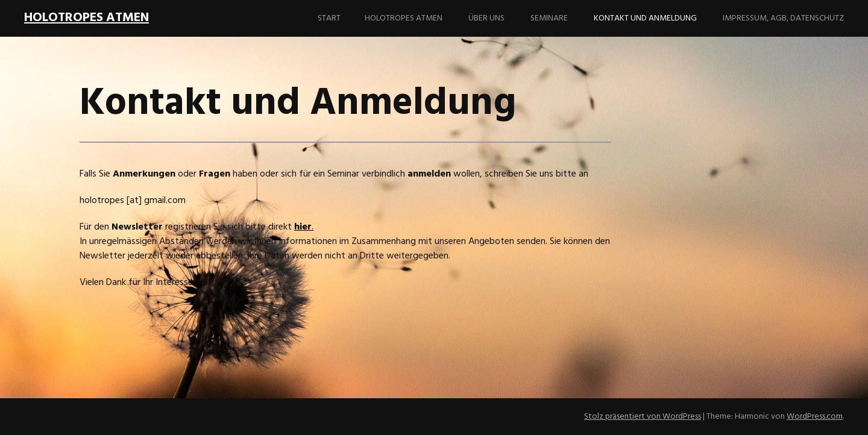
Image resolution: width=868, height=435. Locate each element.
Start (329, 18)
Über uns (486, 18)
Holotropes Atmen (404, 18)
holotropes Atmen (86, 18)
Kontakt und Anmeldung (645, 18)
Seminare (549, 18)
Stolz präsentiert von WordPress (643, 417)
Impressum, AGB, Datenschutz (783, 18)
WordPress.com (815, 417)
